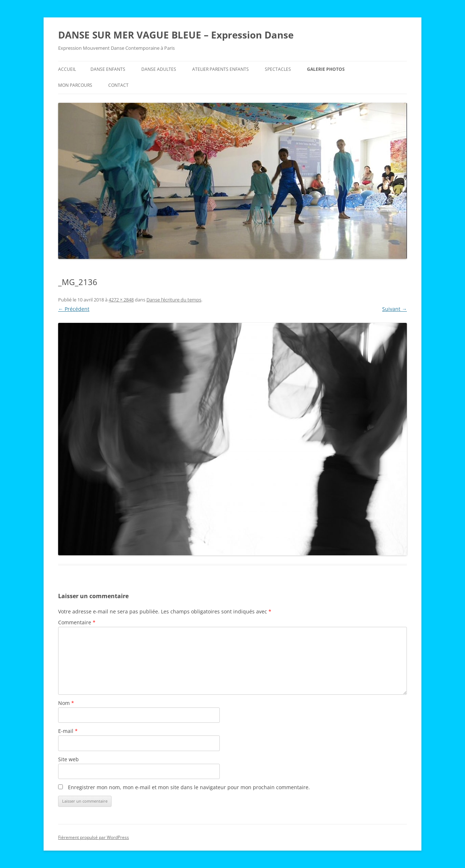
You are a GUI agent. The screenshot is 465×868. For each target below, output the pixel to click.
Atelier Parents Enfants (221, 69)
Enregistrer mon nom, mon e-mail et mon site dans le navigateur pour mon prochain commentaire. (189, 787)
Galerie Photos (326, 69)
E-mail (68, 731)
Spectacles (278, 69)
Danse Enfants (108, 69)
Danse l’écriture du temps (174, 300)
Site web (68, 759)
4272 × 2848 (121, 300)
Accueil (67, 69)
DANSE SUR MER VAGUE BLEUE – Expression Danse (176, 35)
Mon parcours (75, 85)
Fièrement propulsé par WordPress (94, 837)
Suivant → (395, 309)
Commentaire (77, 622)
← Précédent (74, 309)
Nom (66, 703)
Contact (118, 85)
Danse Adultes (159, 69)
